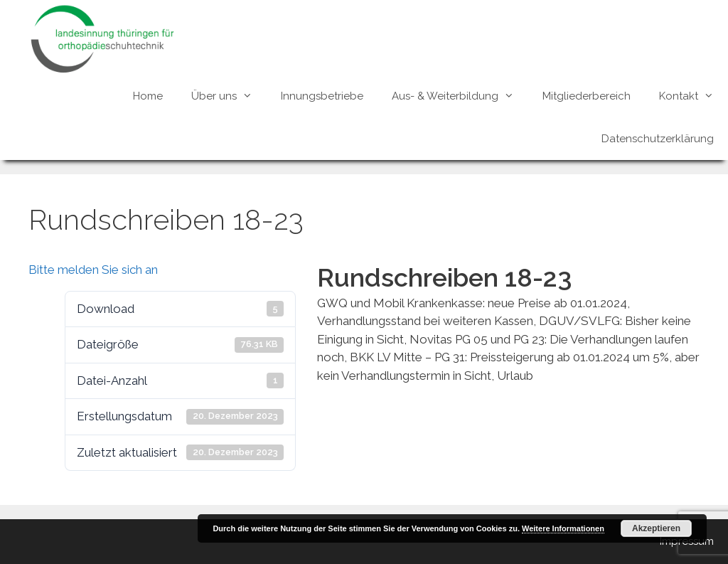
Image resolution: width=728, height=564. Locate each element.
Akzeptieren (656, 528)
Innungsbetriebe (322, 96)
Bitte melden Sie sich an (93, 270)
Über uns (229, 96)
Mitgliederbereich (587, 96)
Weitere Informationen (563, 528)
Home (148, 96)
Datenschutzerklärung (658, 139)
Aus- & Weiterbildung (460, 96)
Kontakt (694, 96)
